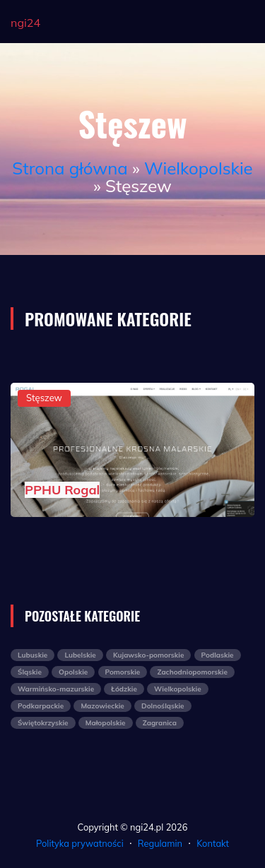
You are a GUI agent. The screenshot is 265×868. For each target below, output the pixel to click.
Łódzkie (124, 689)
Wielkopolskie (199, 168)
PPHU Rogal (62, 490)
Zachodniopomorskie (192, 672)
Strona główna (70, 168)
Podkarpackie (41, 706)
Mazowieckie (102, 706)
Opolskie (73, 672)
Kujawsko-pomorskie (148, 655)
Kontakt (213, 843)
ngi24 (25, 23)
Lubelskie (80, 655)
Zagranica (160, 723)
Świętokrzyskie (43, 723)
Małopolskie (106, 723)
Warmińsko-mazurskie (56, 689)
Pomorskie (123, 672)
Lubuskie (33, 655)
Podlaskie (218, 655)
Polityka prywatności (80, 843)
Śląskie (30, 672)
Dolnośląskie (163, 706)
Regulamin (160, 843)
